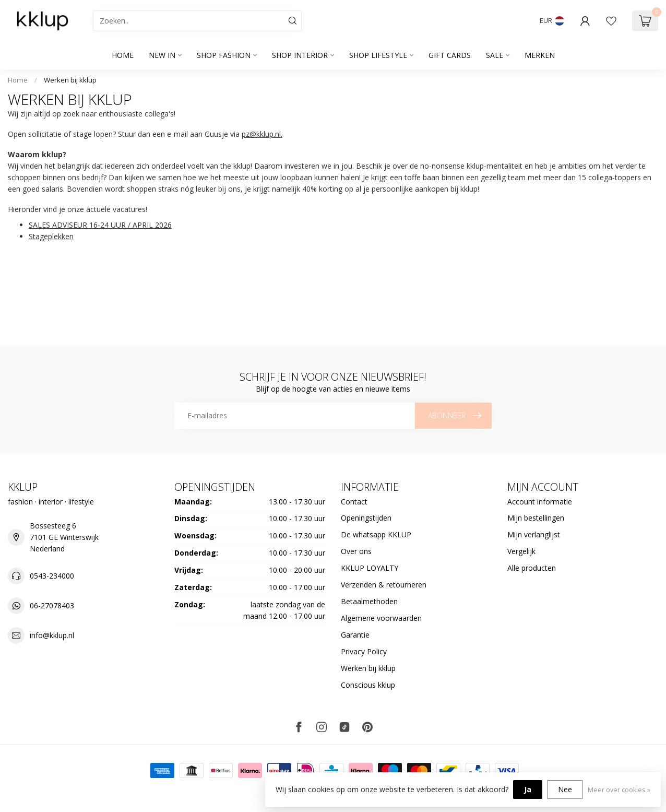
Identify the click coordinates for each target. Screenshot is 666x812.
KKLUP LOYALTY (370, 568)
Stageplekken (51, 236)
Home (123, 55)
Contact (354, 502)
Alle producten (532, 568)
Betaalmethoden (369, 601)
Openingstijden (366, 518)
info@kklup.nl (52, 635)
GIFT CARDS (450, 55)
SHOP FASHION (224, 55)
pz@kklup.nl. (262, 134)
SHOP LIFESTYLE (378, 55)
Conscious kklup (368, 685)
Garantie (355, 635)
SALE (495, 55)
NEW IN (162, 55)
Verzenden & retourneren (384, 585)
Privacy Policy (364, 651)
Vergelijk (521, 551)
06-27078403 (52, 605)
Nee (565, 789)
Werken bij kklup (70, 80)
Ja (528, 789)
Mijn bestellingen (536, 518)
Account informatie (540, 502)
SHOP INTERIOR (300, 55)
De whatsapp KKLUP (376, 534)
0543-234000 (52, 576)
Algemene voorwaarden (381, 618)
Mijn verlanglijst (534, 534)
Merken (540, 55)
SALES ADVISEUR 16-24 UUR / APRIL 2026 (100, 225)
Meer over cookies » (619, 790)
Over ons (356, 551)
